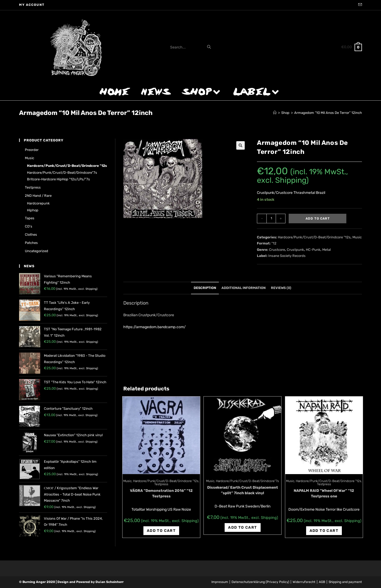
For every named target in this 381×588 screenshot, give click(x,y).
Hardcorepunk (38, 203)
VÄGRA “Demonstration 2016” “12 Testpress (161, 493)
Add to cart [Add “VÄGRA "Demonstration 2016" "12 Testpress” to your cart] (161, 531)
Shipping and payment (345, 582)
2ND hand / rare (38, 196)
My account (32, 5)
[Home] (275, 113)
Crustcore (277, 250)
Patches (31, 243)
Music (357, 237)
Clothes (31, 235)
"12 (274, 243)
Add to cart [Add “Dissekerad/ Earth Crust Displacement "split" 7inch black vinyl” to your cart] (242, 527)
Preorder (32, 150)
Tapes (30, 218)
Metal (326, 250)
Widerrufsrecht (304, 582)
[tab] (205, 288)
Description (205, 288)
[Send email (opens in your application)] (359, 5)
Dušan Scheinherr (110, 582)
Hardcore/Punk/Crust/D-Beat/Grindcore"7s (247, 481)
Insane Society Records (287, 256)
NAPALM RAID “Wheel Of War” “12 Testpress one (324, 493)
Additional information (244, 288)
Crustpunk (295, 250)
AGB (322, 582)
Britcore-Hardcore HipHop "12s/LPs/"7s (58, 179)
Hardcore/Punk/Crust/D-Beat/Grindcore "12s (314, 237)
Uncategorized (37, 251)
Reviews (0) (281, 288)
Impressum (220, 582)
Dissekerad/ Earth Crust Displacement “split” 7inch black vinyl (243, 490)
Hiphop (33, 210)
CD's (29, 226)
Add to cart (318, 219)
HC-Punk (313, 250)
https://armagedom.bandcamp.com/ (155, 327)
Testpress (161, 484)
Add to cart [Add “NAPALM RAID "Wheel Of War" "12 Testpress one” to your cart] (324, 531)
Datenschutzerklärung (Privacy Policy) (260, 582)
